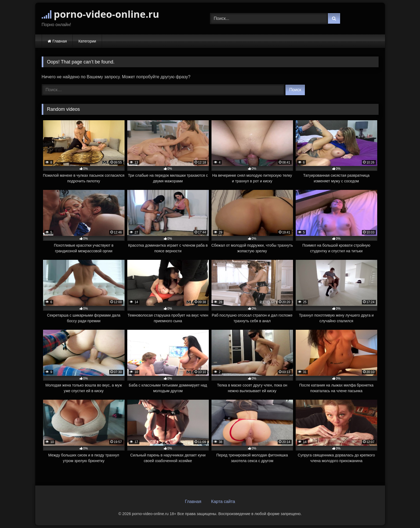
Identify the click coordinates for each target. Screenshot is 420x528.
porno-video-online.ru (100, 14)
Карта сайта (223, 502)
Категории (87, 41)
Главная (60, 41)
